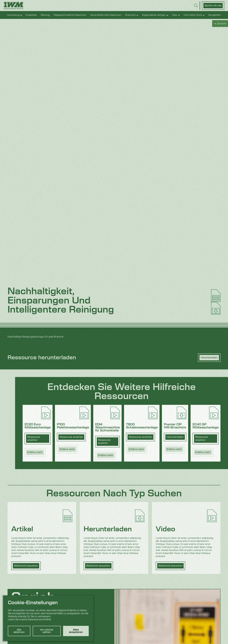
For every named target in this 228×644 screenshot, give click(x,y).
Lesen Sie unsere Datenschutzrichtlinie (29, 619)
